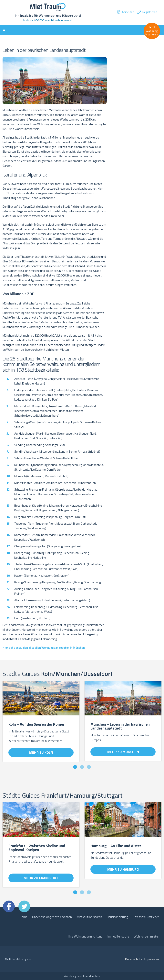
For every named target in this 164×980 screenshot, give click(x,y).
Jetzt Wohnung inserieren (152, 31)
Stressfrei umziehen (146, 917)
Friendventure (92, 976)
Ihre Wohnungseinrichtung (85, 936)
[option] (41, 723)
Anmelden (126, 12)
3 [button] (89, 767)
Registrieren (147, 12)
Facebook (9, 906)
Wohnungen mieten (147, 936)
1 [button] (75, 767)
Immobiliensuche (118, 936)
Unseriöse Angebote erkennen (52, 917)
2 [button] (82, 767)
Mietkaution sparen (89, 917)
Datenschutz (134, 959)
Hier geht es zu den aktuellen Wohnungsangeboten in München (44, 648)
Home (23, 917)
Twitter (24, 906)
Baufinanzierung (117, 917)
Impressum (152, 959)
